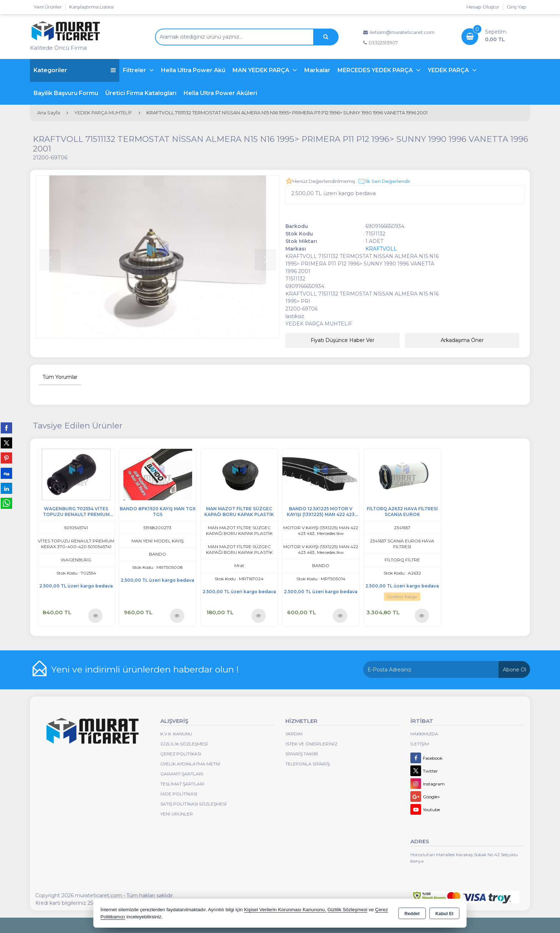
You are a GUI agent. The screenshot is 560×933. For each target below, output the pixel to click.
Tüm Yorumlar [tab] (60, 377)
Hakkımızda (424, 734)
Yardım (294, 734)
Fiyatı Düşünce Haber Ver (342, 340)
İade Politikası (179, 794)
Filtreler (135, 70)
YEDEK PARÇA (449, 70)
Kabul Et (444, 914)
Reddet (412, 914)
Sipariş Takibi (302, 754)
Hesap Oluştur (483, 7)
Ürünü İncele (96, 616)
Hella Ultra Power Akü (193, 70)
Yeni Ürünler (177, 814)
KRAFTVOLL (381, 249)
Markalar (317, 70)
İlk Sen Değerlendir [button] (384, 182)
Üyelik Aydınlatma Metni (190, 764)
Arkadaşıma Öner (462, 340)
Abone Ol (514, 670)
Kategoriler (75, 70)
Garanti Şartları (182, 774)
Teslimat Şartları (182, 784)
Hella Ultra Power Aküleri (220, 93)
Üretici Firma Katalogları (141, 93)
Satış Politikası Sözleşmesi (194, 804)
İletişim (420, 744)
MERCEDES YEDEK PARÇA (376, 70)
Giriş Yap (517, 7)
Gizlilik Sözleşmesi (184, 744)
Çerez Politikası (181, 754)
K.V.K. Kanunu (176, 734)
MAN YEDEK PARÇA (262, 70)
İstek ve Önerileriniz (311, 744)
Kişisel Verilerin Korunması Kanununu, (285, 910)
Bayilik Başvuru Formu (66, 93)
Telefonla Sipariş (307, 764)
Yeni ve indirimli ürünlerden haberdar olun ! (145, 669)
